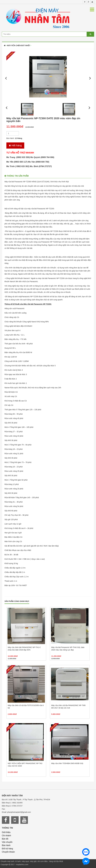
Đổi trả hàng (7, 849)
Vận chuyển (7, 842)
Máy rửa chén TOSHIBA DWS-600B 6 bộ (67, 763)
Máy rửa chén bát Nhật (19, 45)
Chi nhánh (6, 836)
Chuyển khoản (8, 852)
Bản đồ (5, 839)
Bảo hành (6, 845)
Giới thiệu (6, 832)
